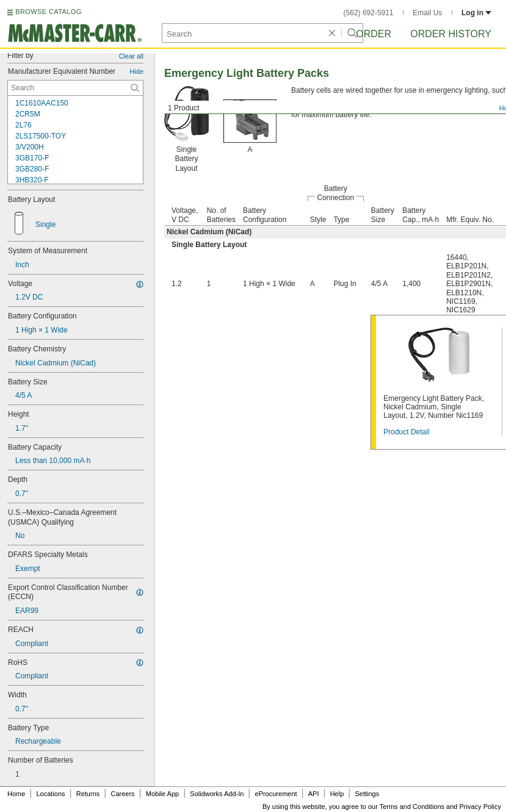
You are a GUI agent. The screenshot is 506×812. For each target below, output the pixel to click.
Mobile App (162, 794)
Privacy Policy (480, 807)
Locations (51, 794)
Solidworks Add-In (217, 794)
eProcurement (276, 794)
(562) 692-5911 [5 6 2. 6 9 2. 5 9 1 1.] (369, 13)
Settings (367, 794)
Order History (451, 34)
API (314, 794)
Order (374, 34)
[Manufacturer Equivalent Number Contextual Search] (75, 88)
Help (337, 794)
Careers (122, 794)
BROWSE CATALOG (48, 12)
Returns (88, 794)
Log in (476, 13)
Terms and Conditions (412, 807)
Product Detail (406, 432)
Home (16, 794)
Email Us (427, 13)
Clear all (131, 56)
